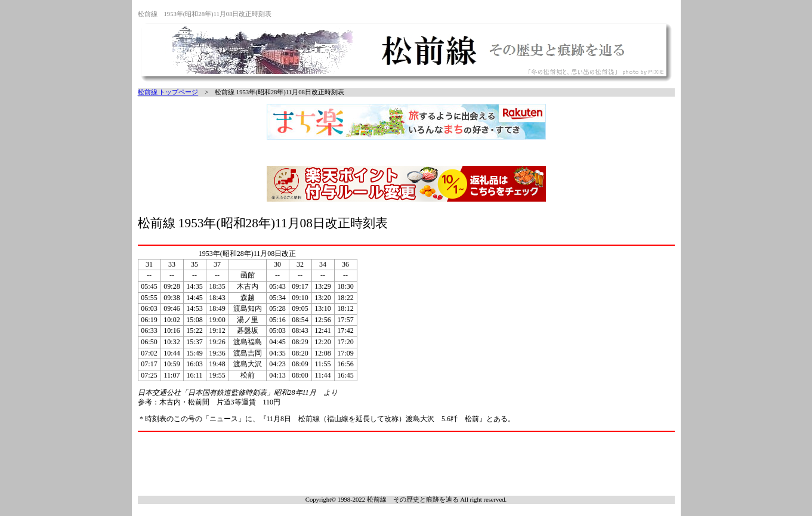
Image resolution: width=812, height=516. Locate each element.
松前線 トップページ (168, 92)
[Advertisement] (406, 462)
